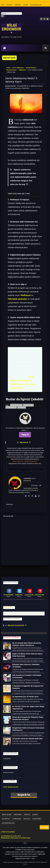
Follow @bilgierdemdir (11, 787)
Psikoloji (27, 815)
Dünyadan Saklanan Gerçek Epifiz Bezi (27, 739)
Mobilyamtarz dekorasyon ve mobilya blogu (16, 838)
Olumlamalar (17, 819)
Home (8, 68)
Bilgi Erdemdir (24, 442)
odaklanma (22, 70)
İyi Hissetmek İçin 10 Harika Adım (25, 697)
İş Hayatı (35, 815)
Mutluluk (27, 819)
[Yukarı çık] (25, 842)
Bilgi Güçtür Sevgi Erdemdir (16, 625)
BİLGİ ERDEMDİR (12, 27)
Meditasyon (26, 295)
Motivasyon (6, 819)
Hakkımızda (18, 5)
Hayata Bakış (17, 815)
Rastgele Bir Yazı (24, 795)
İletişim (26, 5)
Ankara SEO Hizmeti (34, 862)
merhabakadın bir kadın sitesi (11, 836)
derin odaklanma (18, 68)
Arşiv (3, 5)
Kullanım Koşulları (36, 5)
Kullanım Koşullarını (34, 848)
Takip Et (25, 435)
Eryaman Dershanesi (9, 862)
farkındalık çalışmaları (17, 299)
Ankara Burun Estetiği (22, 862)
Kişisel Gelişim (31, 68)
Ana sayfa (9, 5)
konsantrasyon (11, 70)
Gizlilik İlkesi (5, 9)
